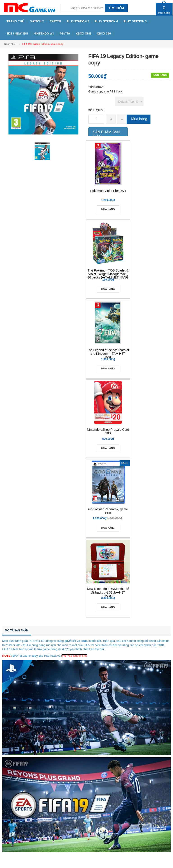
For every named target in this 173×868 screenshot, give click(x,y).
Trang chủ (9, 44)
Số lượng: (96, 110)
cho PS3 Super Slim (74, 656)
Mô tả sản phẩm (17, 631)
